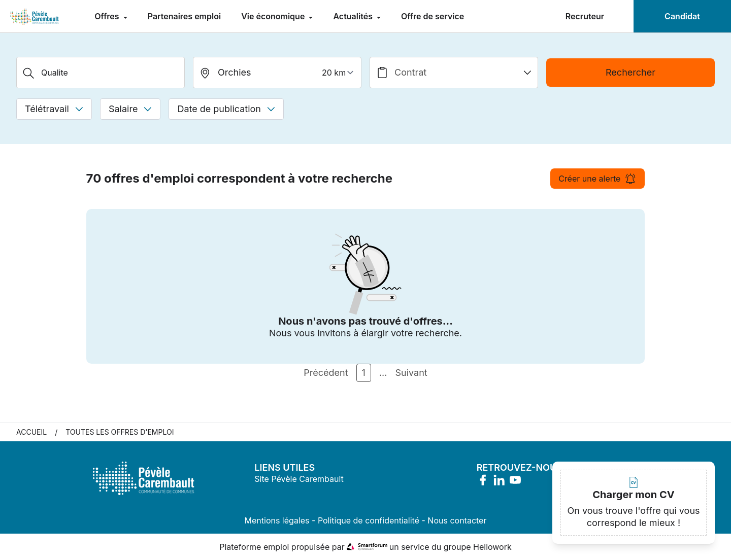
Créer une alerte (597, 179)
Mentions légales (277, 520)
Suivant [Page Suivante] (411, 373)
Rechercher (630, 72)
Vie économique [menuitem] (274, 16)
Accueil (31, 432)
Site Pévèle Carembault (299, 479)
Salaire (130, 109)
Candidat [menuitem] (682, 16)
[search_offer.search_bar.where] (277, 73)
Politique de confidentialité (369, 520)
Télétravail (54, 109)
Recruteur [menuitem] (585, 16)
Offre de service (433, 16)
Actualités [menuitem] (354, 16)
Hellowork (492, 547)
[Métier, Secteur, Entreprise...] (101, 73)
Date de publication (226, 109)
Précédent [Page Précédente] (326, 373)
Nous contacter (457, 520)
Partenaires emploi (184, 16)
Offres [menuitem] (108, 16)
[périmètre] (339, 73)
